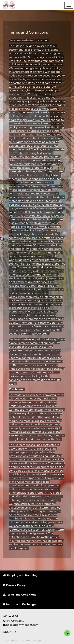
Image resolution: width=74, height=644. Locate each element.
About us (9, 632)
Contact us (11, 616)
